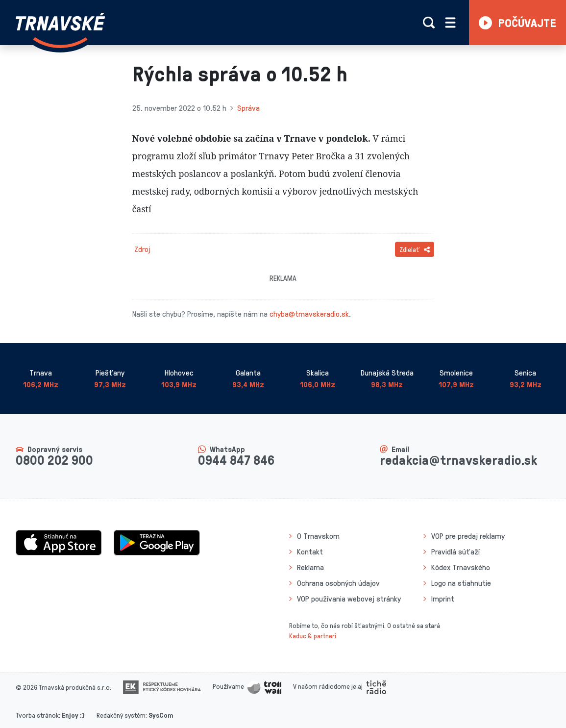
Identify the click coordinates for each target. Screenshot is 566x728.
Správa (248, 108)
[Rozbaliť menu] (450, 23)
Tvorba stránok (37, 715)
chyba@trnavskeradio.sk (309, 314)
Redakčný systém (121, 715)
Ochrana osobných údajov (338, 583)
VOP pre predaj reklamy (468, 536)
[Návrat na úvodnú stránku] (60, 30)
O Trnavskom (318, 536)
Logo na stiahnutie (461, 583)
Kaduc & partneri (313, 636)
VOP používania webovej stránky (349, 599)
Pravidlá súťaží (455, 552)
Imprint (443, 599)
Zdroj (142, 249)
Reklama (310, 567)
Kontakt (310, 552)
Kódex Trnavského (461, 567)
